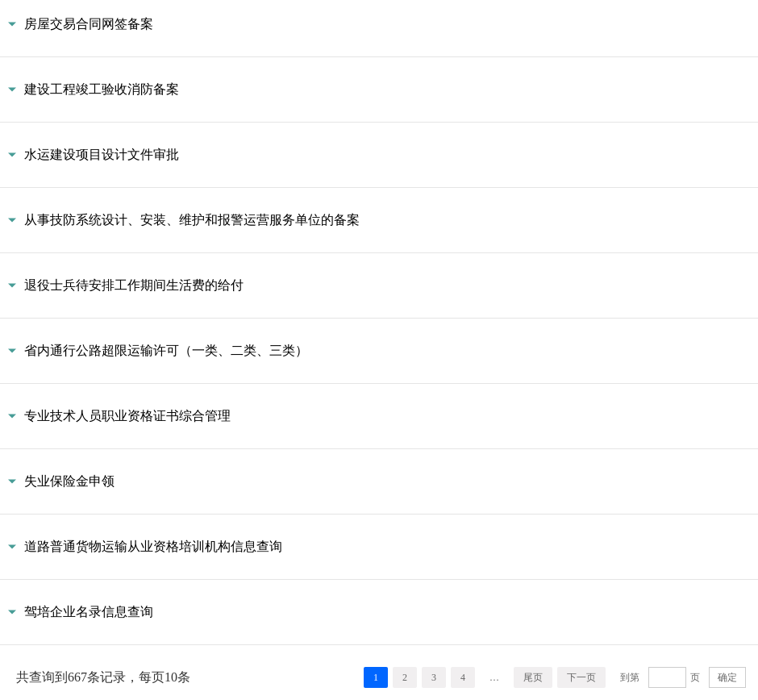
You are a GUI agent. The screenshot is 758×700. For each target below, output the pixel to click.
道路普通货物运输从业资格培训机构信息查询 (153, 546)
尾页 (533, 677)
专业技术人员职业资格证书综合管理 (127, 416)
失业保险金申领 (69, 481)
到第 (630, 677)
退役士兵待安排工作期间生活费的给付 (134, 285)
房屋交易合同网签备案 (89, 24)
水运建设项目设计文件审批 (102, 154)
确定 (727, 677)
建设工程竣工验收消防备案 (102, 89)
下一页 (581, 677)
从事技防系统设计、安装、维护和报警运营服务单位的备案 (192, 220)
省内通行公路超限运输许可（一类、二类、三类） (166, 350)
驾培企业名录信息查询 (89, 612)
